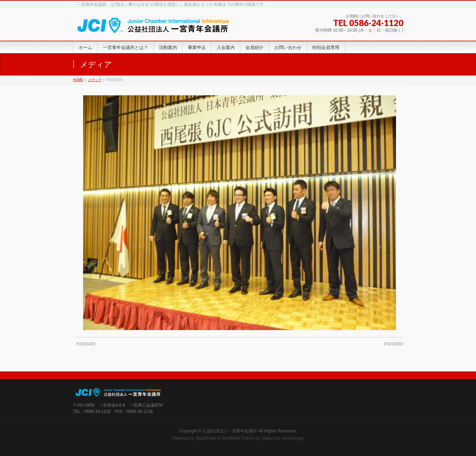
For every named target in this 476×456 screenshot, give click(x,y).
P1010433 (86, 344)
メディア (95, 80)
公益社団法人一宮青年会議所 (230, 431)
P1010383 (394, 344)
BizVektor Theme (238, 438)
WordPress (206, 438)
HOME (78, 80)
